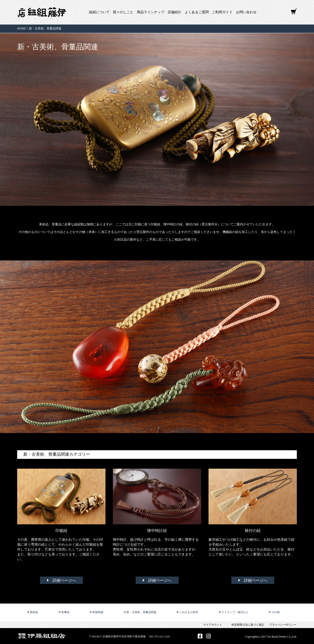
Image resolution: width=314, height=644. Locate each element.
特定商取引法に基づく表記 (248, 625)
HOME (21, 28)
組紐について (99, 12)
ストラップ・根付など (233, 612)
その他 (274, 612)
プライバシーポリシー (283, 625)
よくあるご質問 (197, 12)
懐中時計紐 (157, 531)
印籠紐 (61, 531)
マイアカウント (213, 625)
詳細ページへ (61, 580)
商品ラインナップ (151, 12)
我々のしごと (123, 12)
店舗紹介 (174, 12)
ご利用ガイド (222, 12)
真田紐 (32, 612)
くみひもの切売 (187, 612)
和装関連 (96, 612)
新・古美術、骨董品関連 (140, 612)
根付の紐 (253, 531)
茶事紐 (64, 612)
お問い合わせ (246, 12)
